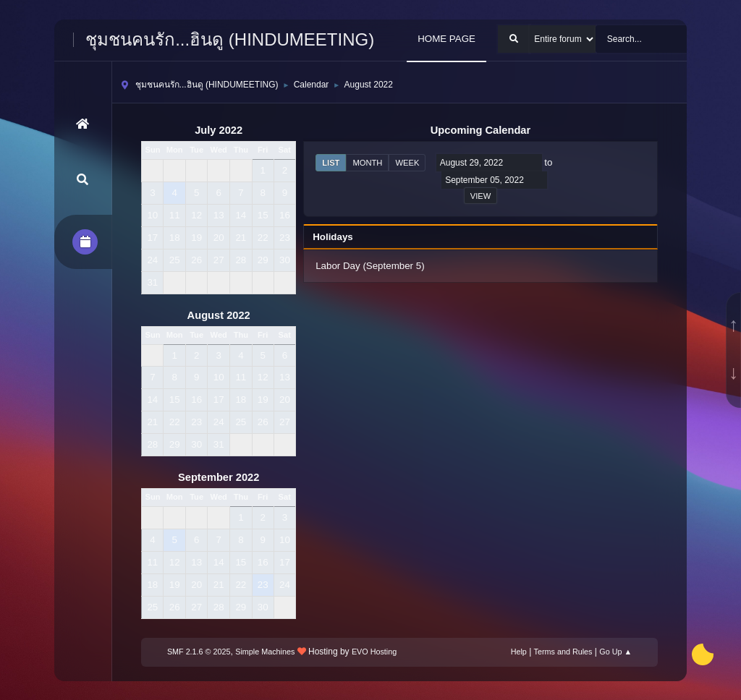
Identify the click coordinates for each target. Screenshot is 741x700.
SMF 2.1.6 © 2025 (199, 652)
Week (407, 163)
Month (367, 163)
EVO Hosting (374, 652)
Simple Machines (265, 652)
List (331, 163)
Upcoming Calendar (480, 130)
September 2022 (219, 477)
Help (519, 652)
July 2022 (219, 130)
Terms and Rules (563, 652)
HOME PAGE (446, 39)
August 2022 (219, 315)
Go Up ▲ (615, 652)
